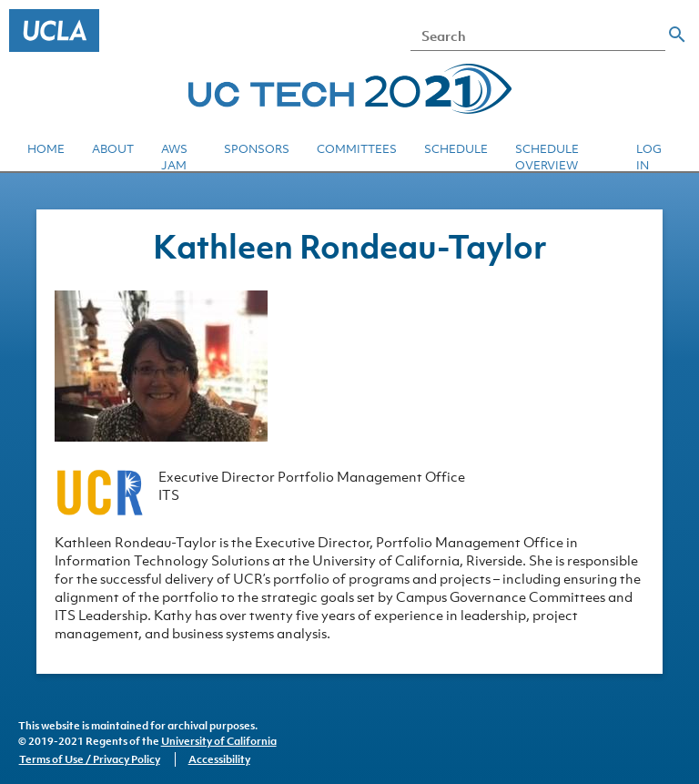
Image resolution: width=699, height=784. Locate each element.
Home (46, 149)
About (113, 149)
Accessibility (219, 759)
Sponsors (257, 149)
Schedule (456, 149)
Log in (649, 157)
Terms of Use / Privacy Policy (90, 759)
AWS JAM (174, 157)
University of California (219, 741)
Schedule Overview (547, 157)
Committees (357, 149)
